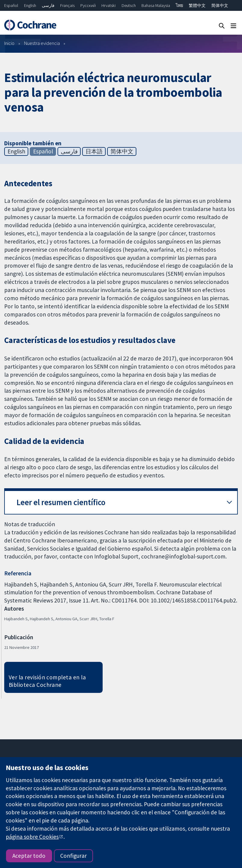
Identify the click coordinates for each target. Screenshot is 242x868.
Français (67, 5)
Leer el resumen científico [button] (61, 502)
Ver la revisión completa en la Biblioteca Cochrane (47, 681)
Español (11, 5)
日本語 (94, 151)
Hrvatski (109, 5)
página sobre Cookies (32, 837)
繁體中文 (197, 5)
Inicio (9, 43)
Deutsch (129, 5)
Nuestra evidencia (42, 43)
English (30, 5)
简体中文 (220, 5)
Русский (88, 5)
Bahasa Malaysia (156, 5)
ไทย (179, 5)
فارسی (48, 5)
